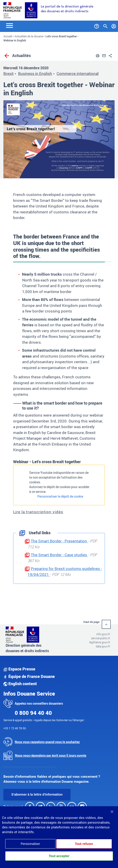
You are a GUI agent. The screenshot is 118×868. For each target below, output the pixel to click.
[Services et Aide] (97, 25)
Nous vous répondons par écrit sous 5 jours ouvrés (51, 755)
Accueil (8, 36)
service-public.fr (101, 638)
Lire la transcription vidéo (38, 512)
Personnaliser (30, 844)
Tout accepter (59, 856)
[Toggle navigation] (10, 25)
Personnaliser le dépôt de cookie (60, 496)
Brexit (8, 73)
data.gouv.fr (103, 646)
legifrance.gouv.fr (100, 642)
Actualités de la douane (29, 36)
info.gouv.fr (103, 634)
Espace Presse (19, 669)
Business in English (35, 73)
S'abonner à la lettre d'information (37, 794)
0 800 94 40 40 (33, 713)
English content (20, 684)
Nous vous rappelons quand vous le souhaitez (47, 742)
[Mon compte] (114, 25)
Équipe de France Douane (29, 676)
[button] (98, 55)
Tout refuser (84, 844)
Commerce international (78, 73)
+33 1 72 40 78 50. (15, 728)
